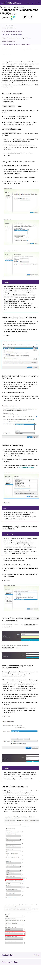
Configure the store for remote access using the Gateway (17, 38)
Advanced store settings (26, 467)
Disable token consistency (10, 41)
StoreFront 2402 (19, 7)
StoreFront (8, 7)
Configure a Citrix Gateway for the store (13, 31)
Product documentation (17, 3)
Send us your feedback (10, 962)
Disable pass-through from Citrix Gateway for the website (18, 44)
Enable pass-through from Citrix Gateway (14, 34)
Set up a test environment (10, 28)
